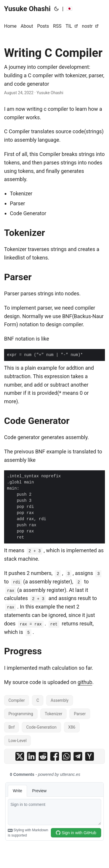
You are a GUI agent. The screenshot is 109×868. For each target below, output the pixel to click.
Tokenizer (53, 714)
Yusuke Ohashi (27, 9)
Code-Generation (41, 727)
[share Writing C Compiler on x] (20, 756)
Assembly (59, 700)
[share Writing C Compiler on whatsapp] (66, 756)
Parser (80, 714)
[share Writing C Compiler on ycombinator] (90, 756)
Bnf (11, 727)
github (85, 682)
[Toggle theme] (56, 9)
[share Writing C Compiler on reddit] (43, 756)
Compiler (17, 700)
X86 (72, 727)
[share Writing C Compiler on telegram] (78, 756)
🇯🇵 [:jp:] (69, 9)
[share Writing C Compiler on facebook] (55, 756)
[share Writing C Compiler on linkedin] (31, 756)
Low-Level (17, 741)
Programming (21, 714)
